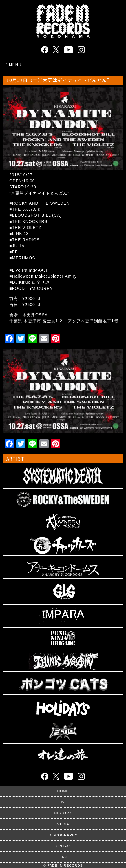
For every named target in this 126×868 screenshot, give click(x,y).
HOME (63, 791)
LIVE (63, 802)
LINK (63, 857)
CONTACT (63, 846)
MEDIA (63, 824)
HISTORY (63, 813)
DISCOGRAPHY (63, 835)
